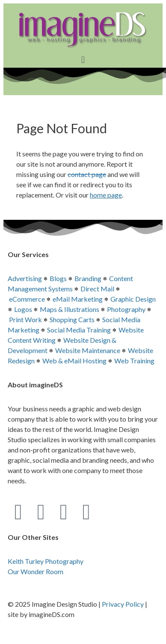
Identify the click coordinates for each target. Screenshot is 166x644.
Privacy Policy (123, 604)
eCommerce (27, 299)
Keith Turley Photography (46, 561)
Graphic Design (133, 299)
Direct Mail (97, 289)
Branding (88, 278)
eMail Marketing (78, 299)
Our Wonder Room (36, 571)
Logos (23, 309)
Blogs (58, 278)
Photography (126, 309)
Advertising (25, 278)
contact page (87, 174)
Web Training (134, 361)
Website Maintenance (88, 350)
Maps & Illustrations (70, 309)
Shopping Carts (72, 319)
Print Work (25, 319)
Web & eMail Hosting (74, 361)
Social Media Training (79, 330)
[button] (83, 60)
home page (106, 195)
